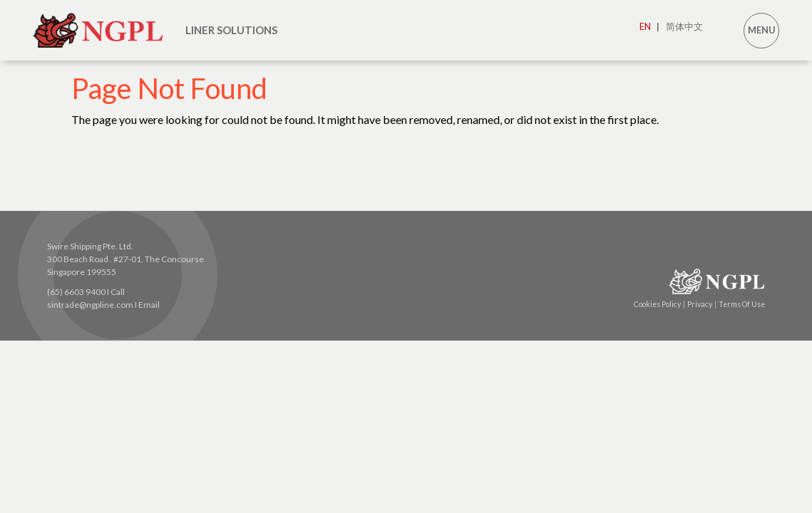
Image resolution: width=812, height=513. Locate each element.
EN (649, 26)
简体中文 (684, 26)
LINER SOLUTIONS (231, 30)
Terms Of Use (742, 304)
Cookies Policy (659, 304)
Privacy (702, 304)
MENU (762, 30)
